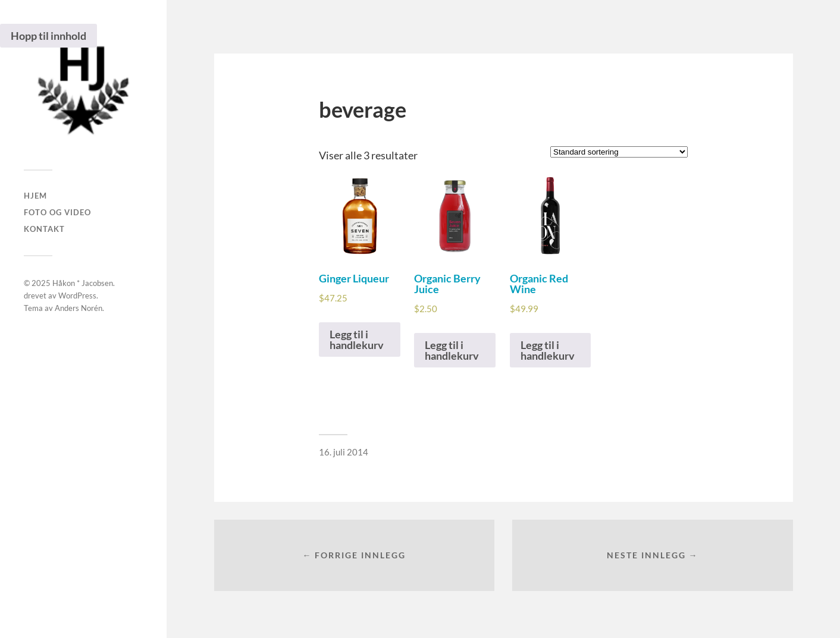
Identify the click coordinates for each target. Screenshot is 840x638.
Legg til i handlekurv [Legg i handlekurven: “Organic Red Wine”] (548, 350)
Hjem (35, 196)
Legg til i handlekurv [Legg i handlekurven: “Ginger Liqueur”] (357, 340)
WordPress (77, 296)
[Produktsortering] (619, 152)
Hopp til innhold (48, 36)
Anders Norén (79, 308)
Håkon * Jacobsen (83, 283)
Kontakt (44, 229)
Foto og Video (57, 212)
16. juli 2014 (344, 452)
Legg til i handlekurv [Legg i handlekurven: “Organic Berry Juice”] (452, 350)
